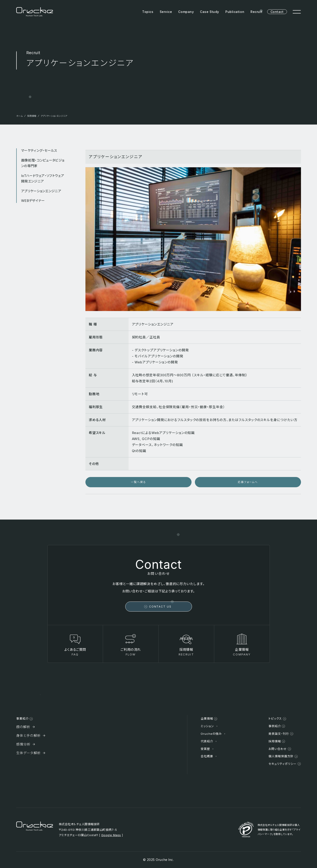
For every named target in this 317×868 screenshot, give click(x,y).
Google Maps (111, 835)
